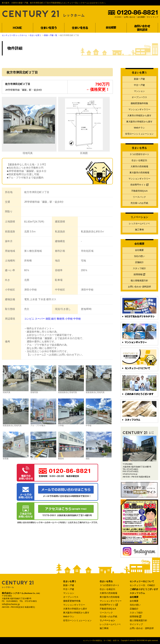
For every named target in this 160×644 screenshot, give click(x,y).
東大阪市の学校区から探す (139, 122)
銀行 (54, 319)
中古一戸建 (139, 85)
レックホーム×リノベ (139, 223)
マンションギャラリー (139, 109)
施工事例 (139, 230)
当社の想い (139, 256)
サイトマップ (152, 17)
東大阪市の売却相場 (139, 173)
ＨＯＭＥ (118, 17)
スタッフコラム (137, 593)
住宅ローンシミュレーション (139, 134)
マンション (139, 91)
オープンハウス (139, 97)
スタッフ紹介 (139, 268)
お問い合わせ (130, 17)
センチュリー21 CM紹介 (142, 585)
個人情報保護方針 (139, 281)
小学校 (69, 319)
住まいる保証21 (139, 160)
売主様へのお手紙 (139, 203)
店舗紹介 (139, 262)
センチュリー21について (142, 581)
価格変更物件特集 (139, 103)
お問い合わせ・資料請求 (142, 628)
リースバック (139, 197)
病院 (48, 319)
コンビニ (29, 319)
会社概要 (141, 17)
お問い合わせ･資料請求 (139, 287)
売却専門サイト (139, 185)
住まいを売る (106, 581)
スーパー (40, 319)
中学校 (77, 319)
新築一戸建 (139, 79)
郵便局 (61, 319)
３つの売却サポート (139, 154)
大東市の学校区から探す (139, 115)
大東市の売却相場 (139, 166)
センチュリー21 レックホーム (14, 35)
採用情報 (139, 274)
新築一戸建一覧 (51, 35)
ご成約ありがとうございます (144, 589)
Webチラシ (139, 128)
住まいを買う (35, 35)
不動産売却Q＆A (139, 191)
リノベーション (107, 620)
